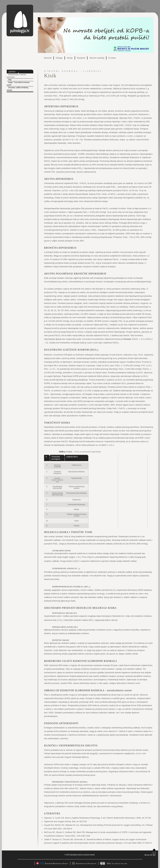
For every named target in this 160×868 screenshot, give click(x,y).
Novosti (48, 58)
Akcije (70, 58)
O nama (112, 58)
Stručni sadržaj (97, 58)
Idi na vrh (150, 852)
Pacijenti (81, 58)
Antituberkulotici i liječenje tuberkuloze (16, 76)
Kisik (10, 80)
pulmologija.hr (20, 21)
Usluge (59, 58)
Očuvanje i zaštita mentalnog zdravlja (17, 89)
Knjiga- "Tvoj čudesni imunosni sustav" (18, 84)
